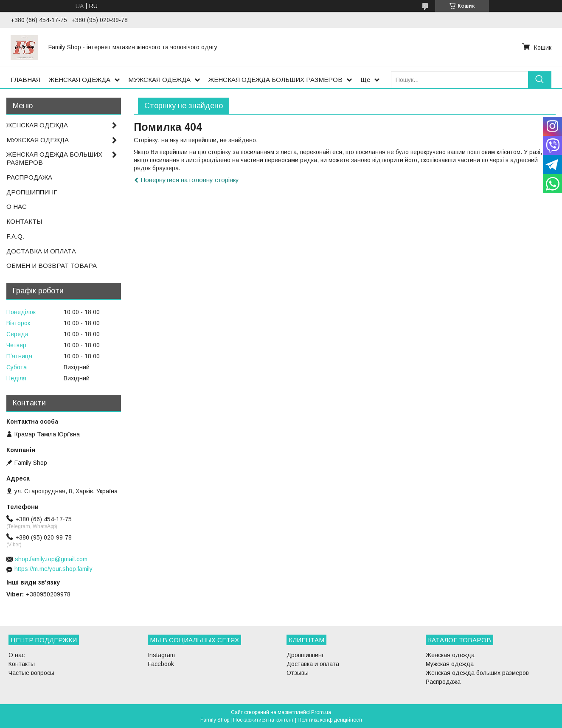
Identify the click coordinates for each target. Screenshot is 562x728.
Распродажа (443, 682)
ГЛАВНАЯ (25, 80)
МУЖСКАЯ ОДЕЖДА (159, 80)
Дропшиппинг (305, 655)
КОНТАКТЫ (24, 221)
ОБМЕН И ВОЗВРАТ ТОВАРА (52, 266)
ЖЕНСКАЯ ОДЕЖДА (80, 80)
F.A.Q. (15, 236)
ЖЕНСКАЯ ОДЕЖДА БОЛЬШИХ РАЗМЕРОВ (275, 80)
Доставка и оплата (313, 664)
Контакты (22, 664)
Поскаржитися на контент (263, 720)
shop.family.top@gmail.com (51, 559)
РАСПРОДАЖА (29, 177)
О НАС (17, 207)
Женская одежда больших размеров (477, 673)
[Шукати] (540, 80)
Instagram (161, 655)
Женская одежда (450, 655)
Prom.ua (321, 712)
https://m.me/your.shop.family (53, 569)
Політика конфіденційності (330, 720)
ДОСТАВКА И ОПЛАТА (41, 251)
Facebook (161, 664)
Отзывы (298, 673)
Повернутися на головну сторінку (190, 180)
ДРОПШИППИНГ (32, 192)
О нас (17, 655)
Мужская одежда (450, 664)
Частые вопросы (31, 673)
